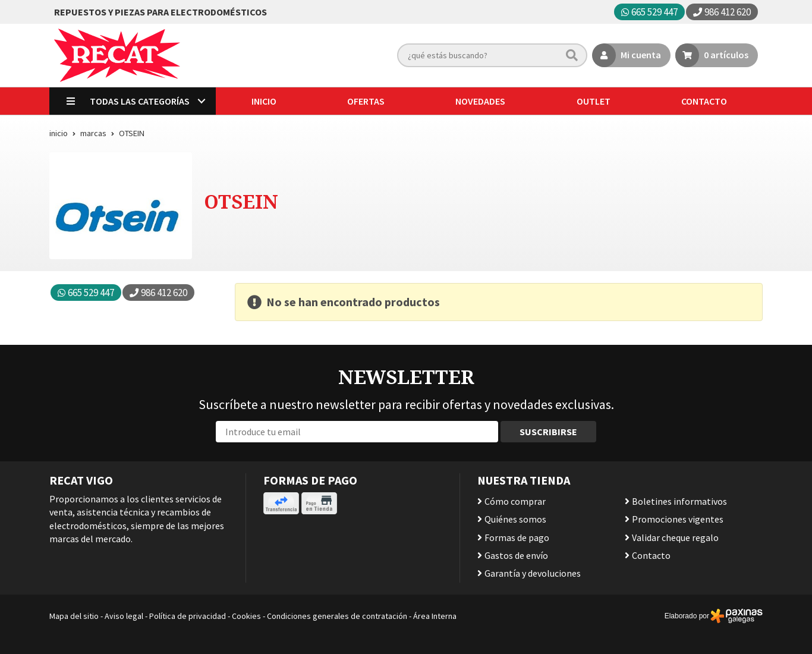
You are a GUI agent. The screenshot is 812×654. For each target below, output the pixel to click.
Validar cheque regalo (675, 537)
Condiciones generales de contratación (337, 616)
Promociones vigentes (678, 519)
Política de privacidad (188, 616)
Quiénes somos (515, 519)
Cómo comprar (515, 501)
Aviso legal (124, 616)
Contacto (651, 555)
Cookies (246, 616)
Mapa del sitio (74, 616)
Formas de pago (517, 537)
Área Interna (435, 616)
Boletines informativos (679, 501)
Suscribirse (548, 432)
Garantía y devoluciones (533, 573)
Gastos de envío (516, 555)
